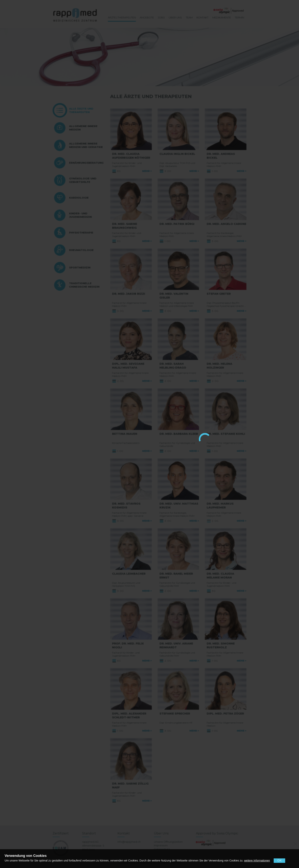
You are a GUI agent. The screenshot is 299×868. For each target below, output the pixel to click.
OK (279, 861)
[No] (295, 844)
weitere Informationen (257, 861)
